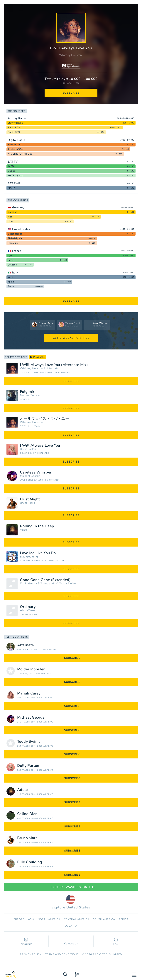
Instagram (26, 942)
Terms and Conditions (62, 954)
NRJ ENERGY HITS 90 (20, 154)
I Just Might (30, 499)
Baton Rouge (15, 234)
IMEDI (11, 166)
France (17, 251)
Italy (15, 273)
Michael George (30, 476)
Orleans (12, 265)
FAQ (116, 942)
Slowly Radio (15, 123)
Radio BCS (14, 128)
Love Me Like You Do (38, 553)
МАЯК (11, 188)
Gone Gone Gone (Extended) (45, 580)
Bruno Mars (27, 503)
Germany (18, 207)
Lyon (10, 255)
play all (38, 357)
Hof (10, 217)
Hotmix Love (15, 145)
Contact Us (71, 942)
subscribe (71, 93)
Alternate (52, 368)
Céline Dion (27, 814)
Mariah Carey (29, 693)
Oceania (71, 926)
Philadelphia (15, 238)
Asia (31, 919)
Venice (11, 277)
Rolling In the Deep (37, 526)
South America (104, 919)
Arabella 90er (16, 149)
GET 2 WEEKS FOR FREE (71, 338)
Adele (24, 530)
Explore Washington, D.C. (71, 887)
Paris (11, 260)
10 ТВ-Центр (16, 176)
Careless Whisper (36, 472)
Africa (124, 919)
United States (21, 229)
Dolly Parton (28, 449)
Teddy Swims (68, 584)
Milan (11, 282)
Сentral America (77, 919)
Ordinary (28, 607)
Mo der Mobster (30, 395)
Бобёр (12, 171)
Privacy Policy (31, 954)
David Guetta (28, 584)
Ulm (10, 221)
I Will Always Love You (40, 446)
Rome (11, 286)
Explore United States (71, 902)
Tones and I (48, 584)
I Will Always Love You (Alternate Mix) (54, 365)
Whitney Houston (71, 55)
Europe (19, 919)
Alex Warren (28, 610)
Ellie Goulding (29, 557)
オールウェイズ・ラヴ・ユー (44, 419)
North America (49, 919)
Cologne (12, 212)
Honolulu (13, 243)
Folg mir (27, 392)
